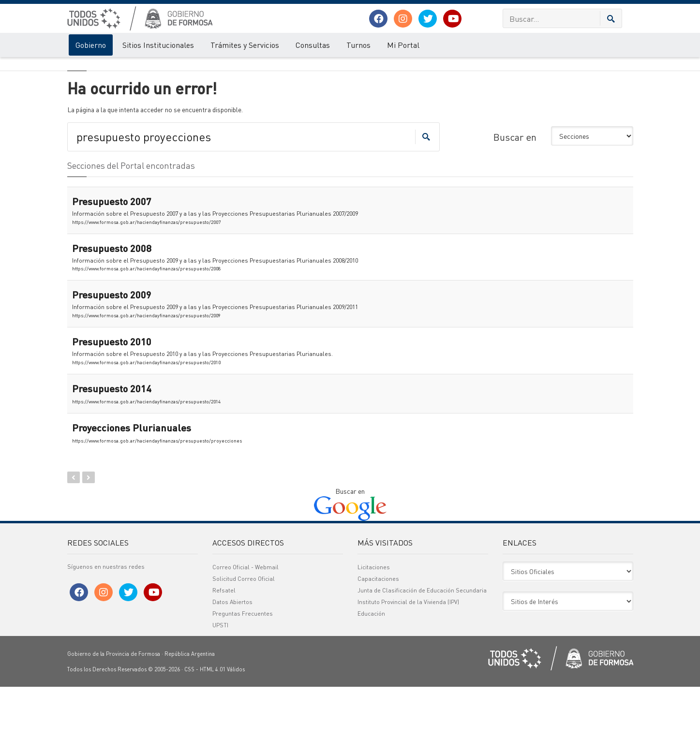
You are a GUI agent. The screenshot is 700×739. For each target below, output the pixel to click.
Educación (371, 666)
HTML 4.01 (213, 722)
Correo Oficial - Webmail (246, 619)
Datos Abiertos (232, 654)
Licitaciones (374, 619)
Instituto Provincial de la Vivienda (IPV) (408, 654)
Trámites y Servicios (245, 45)
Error (107, 67)
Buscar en (515, 189)
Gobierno (91, 45)
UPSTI (220, 677)
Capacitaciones (378, 631)
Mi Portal (403, 45)
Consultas (313, 45)
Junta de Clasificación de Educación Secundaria (422, 643)
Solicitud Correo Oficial (244, 631)
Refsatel (224, 643)
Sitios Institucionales (158, 45)
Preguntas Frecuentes (243, 666)
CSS (189, 722)
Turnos (358, 45)
